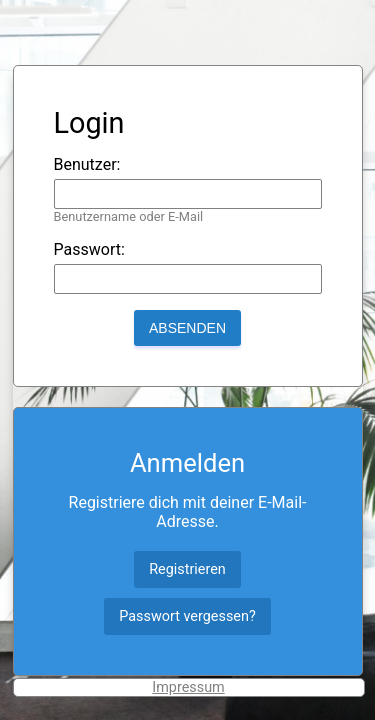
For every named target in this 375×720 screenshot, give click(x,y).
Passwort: (89, 249)
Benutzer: (87, 164)
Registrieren (187, 569)
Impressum (188, 687)
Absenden (187, 328)
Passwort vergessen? (187, 616)
